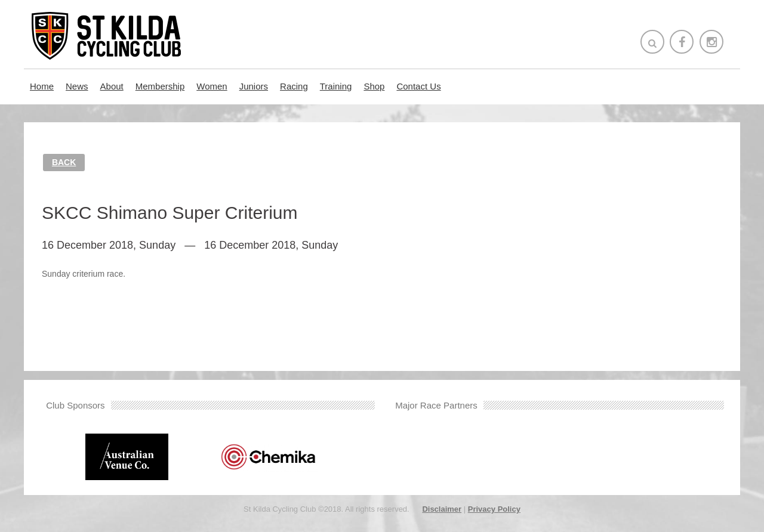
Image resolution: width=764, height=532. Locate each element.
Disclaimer (442, 509)
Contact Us (418, 86)
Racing (294, 86)
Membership (160, 86)
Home (42, 86)
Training (336, 86)
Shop (374, 86)
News (77, 86)
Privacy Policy (494, 509)
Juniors (254, 86)
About (112, 86)
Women (212, 86)
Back (64, 162)
